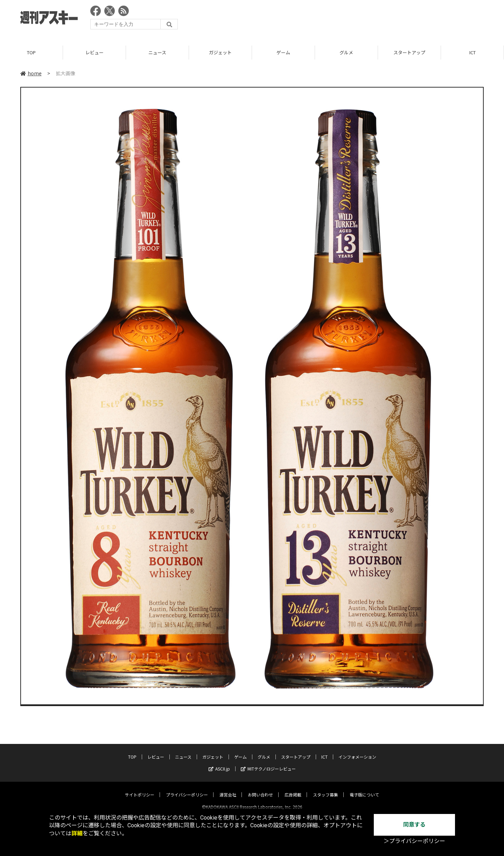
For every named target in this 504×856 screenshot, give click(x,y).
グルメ (346, 52)
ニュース (157, 52)
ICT (472, 52)
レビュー (94, 52)
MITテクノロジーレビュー (268, 763)
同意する (414, 825)
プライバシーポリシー (187, 789)
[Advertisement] (356, 19)
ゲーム (283, 52)
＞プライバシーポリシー (414, 841)
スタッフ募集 (325, 789)
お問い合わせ (260, 789)
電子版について (364, 789)
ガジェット (220, 52)
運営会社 (228, 789)
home (31, 73)
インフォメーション (357, 751)
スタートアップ (409, 52)
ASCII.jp (219, 763)
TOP (31, 52)
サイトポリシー (140, 789)
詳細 (77, 833)
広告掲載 (293, 789)
